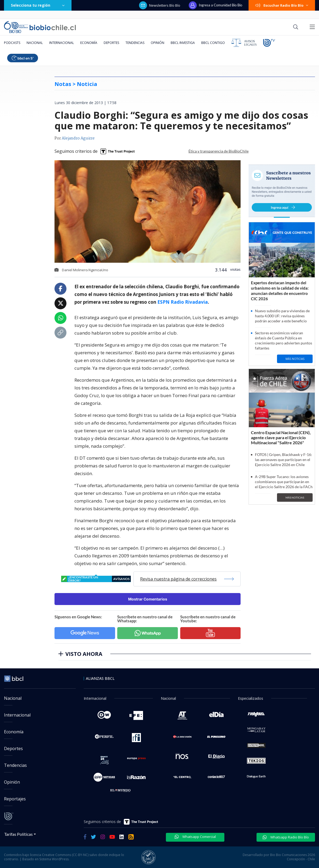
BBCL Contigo (213, 43)
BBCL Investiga (183, 43)
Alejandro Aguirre (78, 138)
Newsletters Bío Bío (160, 5)
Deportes (111, 43)
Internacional (62, 43)
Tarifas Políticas (18, 834)
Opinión (158, 43)
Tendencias (135, 43)
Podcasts (12, 43)
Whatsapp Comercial (195, 837)
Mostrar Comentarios (148, 599)
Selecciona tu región (38, 5)
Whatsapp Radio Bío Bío (286, 837)
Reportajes (15, 799)
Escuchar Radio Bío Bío (282, 5)
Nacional (35, 43)
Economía (89, 43)
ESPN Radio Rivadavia (183, 302)
